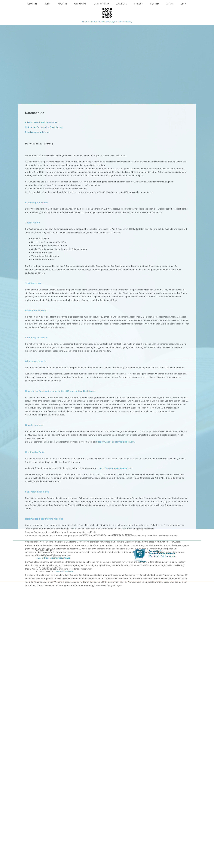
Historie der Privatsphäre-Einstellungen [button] (44, 230)
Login (184, 4)
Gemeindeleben (101, 4)
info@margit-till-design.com (66, 571)
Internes (81, 534)
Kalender (154, 4)
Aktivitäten (122, 4)
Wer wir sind (80, 4)
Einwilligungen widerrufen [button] (38, 234)
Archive (170, 4)
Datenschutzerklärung (127, 534)
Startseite (32, 4)
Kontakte (138, 4)
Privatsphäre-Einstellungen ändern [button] (42, 225)
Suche (48, 4)
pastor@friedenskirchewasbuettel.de (55, 557)
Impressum (100, 534)
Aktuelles (63, 4)
